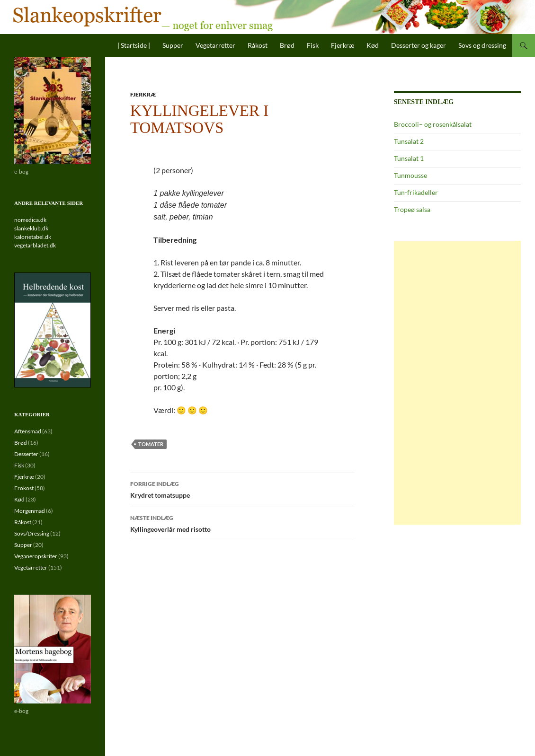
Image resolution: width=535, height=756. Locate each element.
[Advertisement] (457, 383)
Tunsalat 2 (409, 141)
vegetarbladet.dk (35, 245)
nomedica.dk (30, 220)
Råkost (258, 45)
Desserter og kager (419, 45)
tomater (151, 444)
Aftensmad (28, 431)
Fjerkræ (343, 45)
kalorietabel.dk (33, 237)
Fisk (313, 45)
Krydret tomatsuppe (242, 489)
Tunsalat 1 (409, 158)
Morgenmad (30, 511)
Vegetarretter (215, 45)
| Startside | (134, 45)
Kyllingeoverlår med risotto (242, 523)
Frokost (24, 488)
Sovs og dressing (482, 45)
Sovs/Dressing (32, 533)
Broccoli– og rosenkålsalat (433, 124)
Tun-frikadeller (416, 192)
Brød (287, 45)
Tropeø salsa (412, 209)
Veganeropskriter (36, 556)
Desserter (26, 454)
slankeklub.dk (31, 228)
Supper (173, 45)
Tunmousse (410, 175)
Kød (373, 45)
